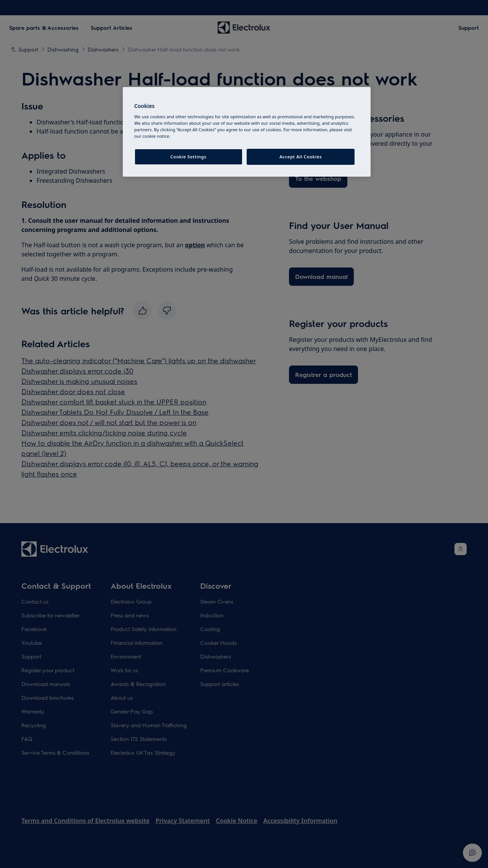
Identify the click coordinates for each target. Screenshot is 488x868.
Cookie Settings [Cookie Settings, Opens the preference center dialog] (189, 157)
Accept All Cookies (301, 157)
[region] (247, 132)
